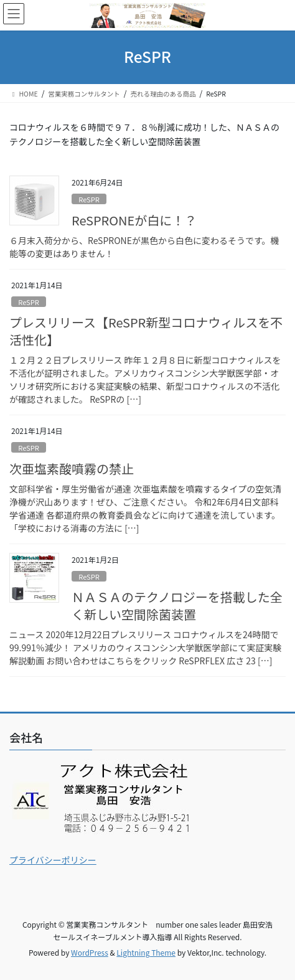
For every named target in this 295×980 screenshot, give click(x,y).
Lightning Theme (146, 952)
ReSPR (89, 199)
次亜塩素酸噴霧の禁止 (72, 469)
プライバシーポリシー (53, 860)
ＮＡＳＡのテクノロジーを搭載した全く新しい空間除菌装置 (177, 605)
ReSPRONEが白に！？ (134, 220)
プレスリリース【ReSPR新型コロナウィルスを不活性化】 (146, 331)
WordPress (90, 952)
